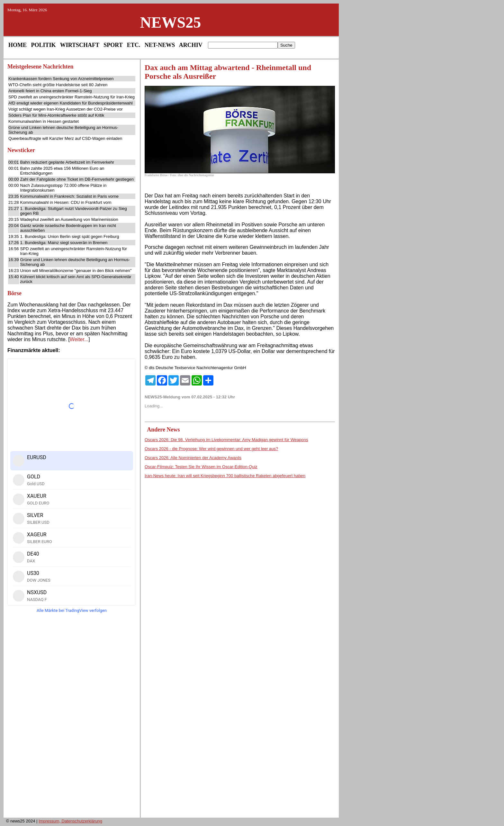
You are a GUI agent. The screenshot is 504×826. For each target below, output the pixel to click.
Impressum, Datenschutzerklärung (70, 821)
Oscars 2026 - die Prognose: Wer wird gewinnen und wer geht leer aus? (211, 449)
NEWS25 (171, 22)
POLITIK (44, 45)
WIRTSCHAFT (80, 45)
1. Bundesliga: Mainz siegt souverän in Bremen (64, 243)
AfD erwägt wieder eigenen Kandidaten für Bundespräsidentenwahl (71, 103)
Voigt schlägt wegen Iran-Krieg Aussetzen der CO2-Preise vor (66, 109)
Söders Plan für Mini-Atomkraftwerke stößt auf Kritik (56, 115)
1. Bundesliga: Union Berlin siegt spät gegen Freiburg (70, 236)
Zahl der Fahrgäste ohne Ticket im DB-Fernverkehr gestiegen (77, 179)
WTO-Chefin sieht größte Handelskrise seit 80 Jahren (58, 85)
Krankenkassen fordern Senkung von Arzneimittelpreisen (61, 79)
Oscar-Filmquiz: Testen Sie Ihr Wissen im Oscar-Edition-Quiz (201, 467)
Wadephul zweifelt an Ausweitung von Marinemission (69, 219)
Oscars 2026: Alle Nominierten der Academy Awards (193, 458)
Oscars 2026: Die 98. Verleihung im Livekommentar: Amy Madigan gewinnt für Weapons (226, 440)
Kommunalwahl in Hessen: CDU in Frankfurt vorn (66, 202)
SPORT (113, 45)
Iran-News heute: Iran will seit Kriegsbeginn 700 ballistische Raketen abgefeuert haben (225, 476)
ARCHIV (191, 45)
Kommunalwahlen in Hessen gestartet (44, 121)
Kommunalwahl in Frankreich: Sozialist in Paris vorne (69, 196)
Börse (14, 293)
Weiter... (79, 339)
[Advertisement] (72, 717)
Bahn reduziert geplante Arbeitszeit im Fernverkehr (67, 162)
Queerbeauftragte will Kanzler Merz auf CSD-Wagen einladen (65, 138)
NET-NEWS (160, 45)
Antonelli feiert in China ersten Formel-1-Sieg (50, 91)
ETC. (134, 45)
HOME (18, 45)
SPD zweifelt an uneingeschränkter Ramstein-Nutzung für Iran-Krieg (72, 97)
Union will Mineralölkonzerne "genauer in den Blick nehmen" (76, 271)
